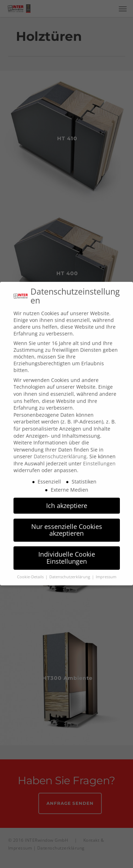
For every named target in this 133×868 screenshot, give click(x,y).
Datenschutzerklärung (60, 449)
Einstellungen (99, 456)
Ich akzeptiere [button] (67, 498)
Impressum (106, 570)
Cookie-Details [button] (31, 570)
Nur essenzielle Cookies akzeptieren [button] (67, 523)
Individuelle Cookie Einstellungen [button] (67, 551)
